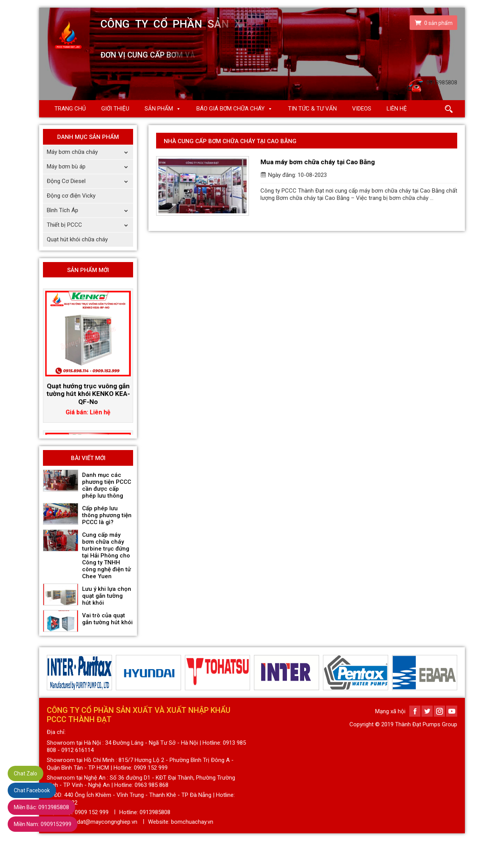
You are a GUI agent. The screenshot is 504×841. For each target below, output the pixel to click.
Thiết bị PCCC (90, 225)
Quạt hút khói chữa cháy (77, 239)
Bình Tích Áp (90, 210)
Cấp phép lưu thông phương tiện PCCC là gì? (107, 515)
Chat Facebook (32, 790)
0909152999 (43, 824)
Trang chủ (70, 109)
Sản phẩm (159, 109)
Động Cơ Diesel (90, 181)
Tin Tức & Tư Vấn (312, 109)
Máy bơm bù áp (90, 167)
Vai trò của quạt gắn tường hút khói (107, 619)
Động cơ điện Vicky (71, 196)
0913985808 (41, 807)
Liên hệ (397, 109)
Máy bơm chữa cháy (90, 152)
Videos (362, 109)
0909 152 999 (92, 812)
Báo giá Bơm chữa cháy (231, 109)
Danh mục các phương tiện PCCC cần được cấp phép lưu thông (107, 485)
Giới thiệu (115, 109)
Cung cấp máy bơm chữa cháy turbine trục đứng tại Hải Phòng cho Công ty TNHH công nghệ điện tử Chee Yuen (106, 556)
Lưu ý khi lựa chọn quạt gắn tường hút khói (107, 596)
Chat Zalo (26, 773)
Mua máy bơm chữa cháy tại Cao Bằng (318, 162)
